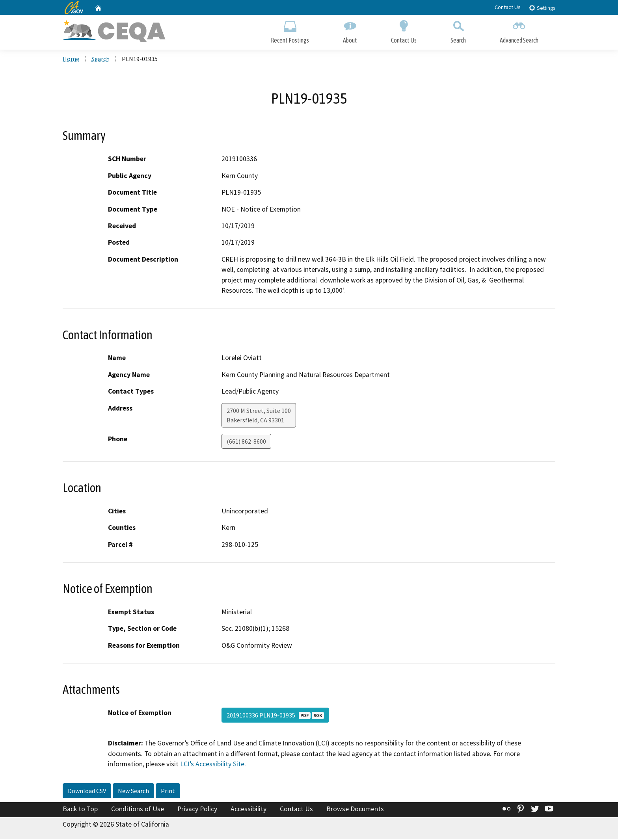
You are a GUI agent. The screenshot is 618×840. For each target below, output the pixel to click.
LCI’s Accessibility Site (212, 765)
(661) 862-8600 (246, 442)
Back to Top (80, 810)
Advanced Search (519, 31)
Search (458, 31)
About (350, 31)
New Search (133, 792)
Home (71, 59)
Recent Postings (290, 31)
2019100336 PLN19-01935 (275, 716)
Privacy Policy (197, 810)
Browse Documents (355, 810)
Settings (542, 8)
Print (168, 792)
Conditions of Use (138, 810)
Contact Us (508, 7)
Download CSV (87, 792)
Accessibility (249, 810)
